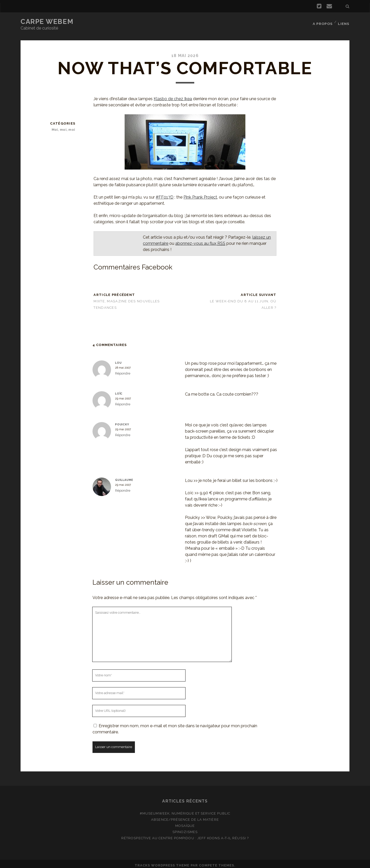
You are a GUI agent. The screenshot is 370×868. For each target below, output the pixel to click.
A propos (323, 22)
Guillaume (124, 477)
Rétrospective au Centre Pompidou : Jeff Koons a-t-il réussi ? (185, 835)
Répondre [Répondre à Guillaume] (123, 487)
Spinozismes (185, 829)
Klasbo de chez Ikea (173, 96)
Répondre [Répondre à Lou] (123, 370)
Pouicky (122, 421)
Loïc (119, 390)
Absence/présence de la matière (185, 816)
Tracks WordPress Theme (162, 862)
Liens (344, 22)
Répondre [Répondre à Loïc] (123, 401)
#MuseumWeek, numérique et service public (185, 810)
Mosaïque (185, 823)
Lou (118, 360)
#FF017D (165, 194)
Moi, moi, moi (64, 127)
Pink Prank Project (200, 194)
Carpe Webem (47, 22)
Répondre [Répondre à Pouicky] (123, 432)
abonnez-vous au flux (200, 240)
